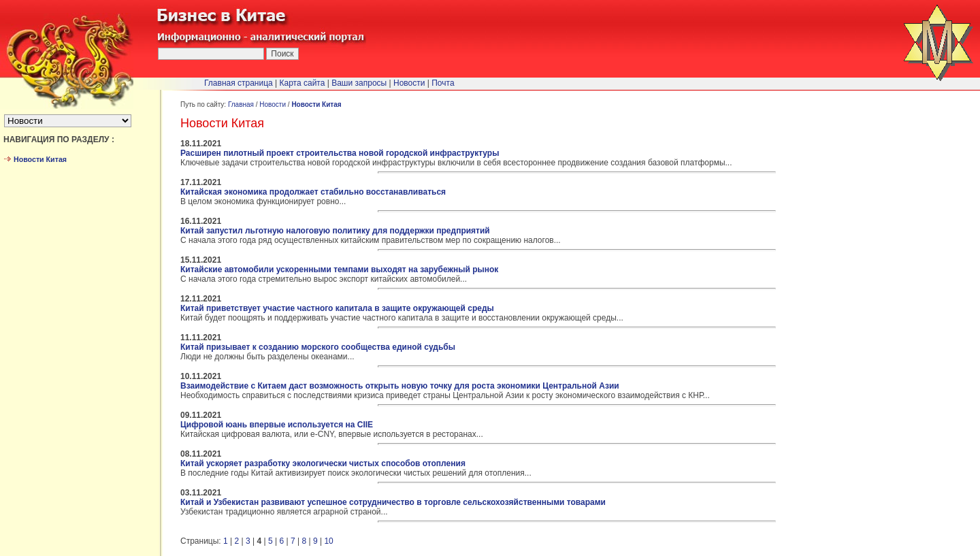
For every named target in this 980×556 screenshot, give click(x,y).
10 (328, 541)
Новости (273, 104)
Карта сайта (303, 83)
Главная (241, 104)
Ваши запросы (359, 83)
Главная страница (239, 83)
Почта (443, 83)
